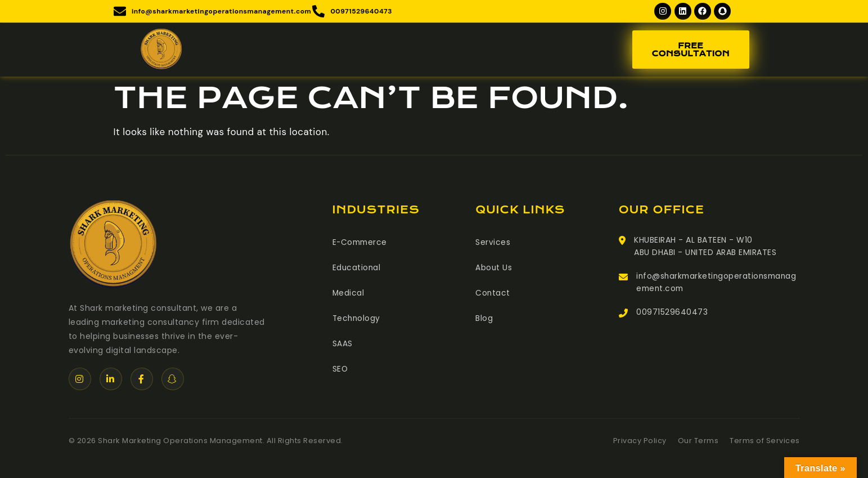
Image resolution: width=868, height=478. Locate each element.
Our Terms (698, 442)
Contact (493, 293)
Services (493, 243)
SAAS (343, 342)
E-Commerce (361, 243)
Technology (357, 318)
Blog (484, 318)
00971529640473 (672, 314)
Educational (357, 268)
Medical (349, 293)
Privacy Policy (640, 442)
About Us (494, 268)
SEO (341, 367)
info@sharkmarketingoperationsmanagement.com (716, 284)
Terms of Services (765, 442)
